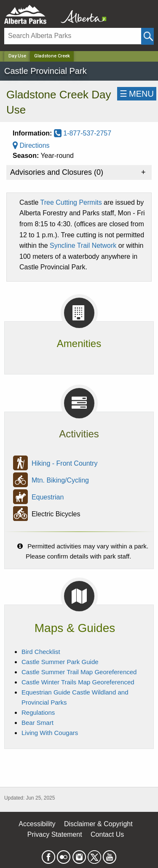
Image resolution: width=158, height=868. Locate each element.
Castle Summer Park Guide (60, 662)
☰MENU (137, 94)
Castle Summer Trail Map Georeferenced (79, 672)
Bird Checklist (41, 652)
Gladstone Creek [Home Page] (52, 56)
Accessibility (37, 824)
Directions (31, 145)
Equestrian (48, 497)
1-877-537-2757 (83, 133)
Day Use (17, 56)
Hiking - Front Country (65, 463)
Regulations (38, 712)
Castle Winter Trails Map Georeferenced (78, 682)
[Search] (73, 36)
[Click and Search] (147, 36)
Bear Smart (37, 723)
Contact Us (107, 834)
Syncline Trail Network (83, 245)
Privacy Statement (55, 834)
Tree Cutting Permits (71, 202)
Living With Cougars (50, 733)
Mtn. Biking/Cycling (60, 480)
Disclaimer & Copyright (98, 824)
